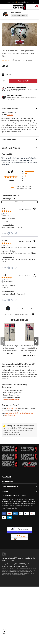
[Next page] (31, 308)
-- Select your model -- (19, 16)
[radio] (29, 171)
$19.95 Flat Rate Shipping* (12, 399)
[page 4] (22, 308)
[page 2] (13, 308)
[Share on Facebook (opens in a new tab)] (9, 234)
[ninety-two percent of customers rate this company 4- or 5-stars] (20, 188)
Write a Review (19, 202)
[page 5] (27, 308)
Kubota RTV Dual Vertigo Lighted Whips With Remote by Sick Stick (10, 348)
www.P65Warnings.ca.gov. (12, 435)
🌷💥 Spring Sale (20, 2)
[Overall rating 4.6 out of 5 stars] (11, 177)
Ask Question (16, 60)
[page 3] (18, 308)
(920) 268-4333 (12, 409)
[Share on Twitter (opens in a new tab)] (12, 234)
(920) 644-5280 (10, 415)
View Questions (27, 60)
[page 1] (8, 308)
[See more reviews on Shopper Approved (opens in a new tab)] (16, 234)
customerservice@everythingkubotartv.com (21, 413)
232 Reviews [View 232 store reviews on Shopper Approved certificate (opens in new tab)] (12, 180)
